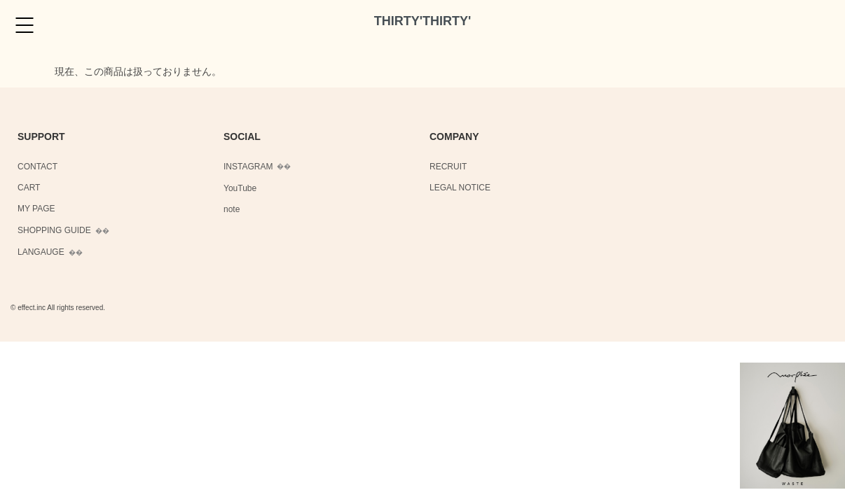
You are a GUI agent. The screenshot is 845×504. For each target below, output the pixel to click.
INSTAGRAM (248, 167)
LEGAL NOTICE (460, 188)
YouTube (240, 188)
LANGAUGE (41, 252)
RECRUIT (448, 167)
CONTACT (37, 167)
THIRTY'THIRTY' (423, 21)
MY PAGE (36, 209)
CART (29, 188)
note (232, 209)
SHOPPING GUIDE (54, 230)
